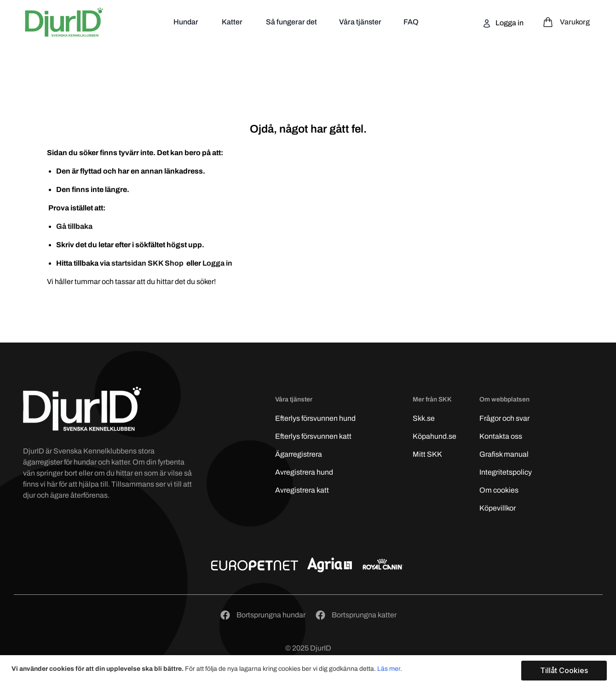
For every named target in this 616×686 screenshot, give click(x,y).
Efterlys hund (315, 418)
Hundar (187, 22)
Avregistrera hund (304, 472)
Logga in (509, 23)
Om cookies (499, 490)
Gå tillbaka (74, 226)
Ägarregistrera (299, 454)
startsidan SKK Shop (148, 263)
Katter (233, 22)
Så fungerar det (291, 22)
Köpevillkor (498, 508)
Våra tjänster (360, 22)
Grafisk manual (504, 454)
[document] (309, 671)
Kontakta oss (501, 436)
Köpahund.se (435, 436)
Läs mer (389, 669)
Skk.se (424, 418)
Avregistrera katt (302, 490)
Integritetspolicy (506, 472)
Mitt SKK (427, 454)
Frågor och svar (504, 418)
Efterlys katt (313, 436)
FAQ (411, 22)
